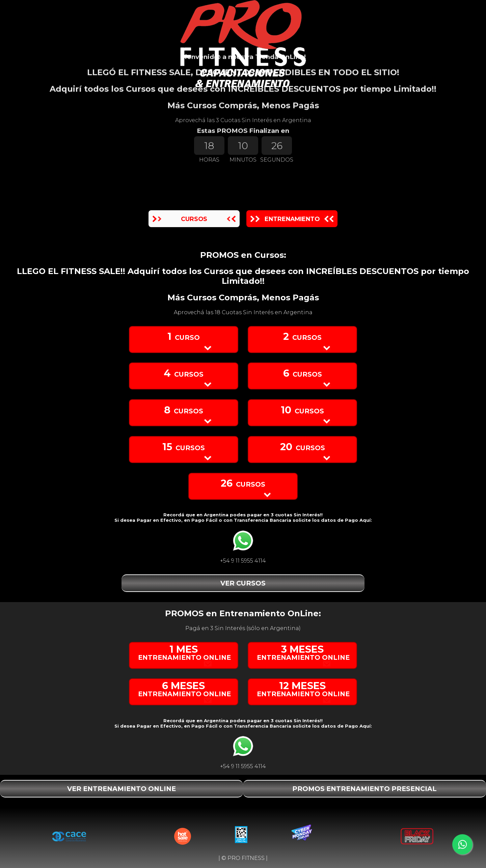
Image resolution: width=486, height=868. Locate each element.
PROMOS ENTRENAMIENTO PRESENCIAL (364, 789)
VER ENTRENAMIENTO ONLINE (122, 789)
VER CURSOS (243, 583)
